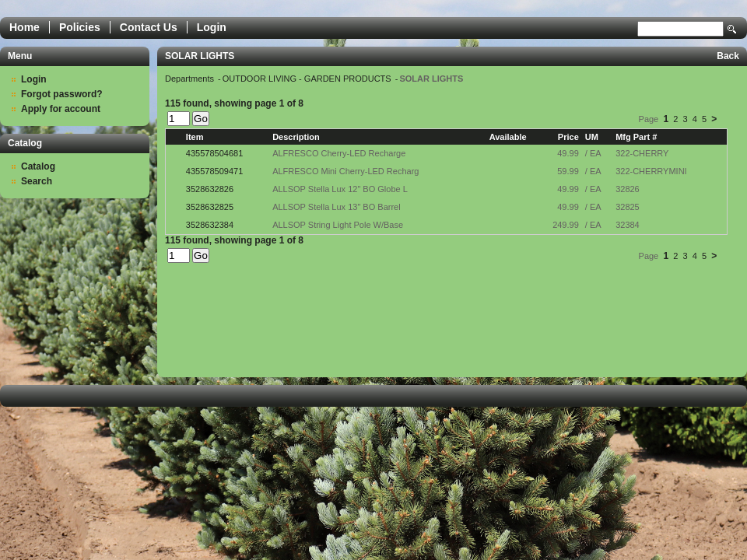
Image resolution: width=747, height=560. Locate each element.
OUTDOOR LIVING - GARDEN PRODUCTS (308, 79)
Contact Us (149, 27)
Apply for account (61, 109)
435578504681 (214, 153)
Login (212, 27)
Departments (191, 79)
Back (728, 56)
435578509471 (214, 171)
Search (732, 29)
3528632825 (210, 207)
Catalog (38, 166)
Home (25, 27)
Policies (80, 27)
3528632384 (210, 225)
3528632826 (210, 189)
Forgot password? (62, 94)
